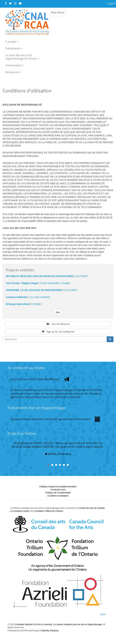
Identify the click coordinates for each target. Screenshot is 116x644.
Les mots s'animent (40, 297)
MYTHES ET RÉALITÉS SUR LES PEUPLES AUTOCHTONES (40, 276)
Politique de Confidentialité (58, 493)
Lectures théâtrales (17, 297)
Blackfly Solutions (50, 631)
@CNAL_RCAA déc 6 (58, 454)
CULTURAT (81, 276)
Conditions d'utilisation (58, 496)
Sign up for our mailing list (58, 332)
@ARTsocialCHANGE (30, 443)
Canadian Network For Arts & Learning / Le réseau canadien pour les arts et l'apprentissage (58, 624)
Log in (103, 614)
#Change (25, 447)
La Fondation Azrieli (20, 511)
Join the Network (58, 324)
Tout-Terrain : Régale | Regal (22, 283)
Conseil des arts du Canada (91, 508)
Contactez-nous (58, 490)
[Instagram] (15, 3)
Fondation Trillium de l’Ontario (49, 511)
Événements (14, 48)
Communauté (14, 65)
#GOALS (49, 443)
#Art (95, 443)
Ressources (13, 72)
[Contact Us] (20, 3)
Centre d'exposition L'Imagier (55, 283)
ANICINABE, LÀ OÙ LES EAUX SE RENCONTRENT (34, 290)
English (111, 3)
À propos (12, 42)
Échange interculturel (18, 304)
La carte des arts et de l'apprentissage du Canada (22, 57)
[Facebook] (6, 3)
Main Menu (59, 13)
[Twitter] (10, 3)
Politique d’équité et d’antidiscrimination (58, 487)
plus (58, 312)
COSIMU (37, 304)
